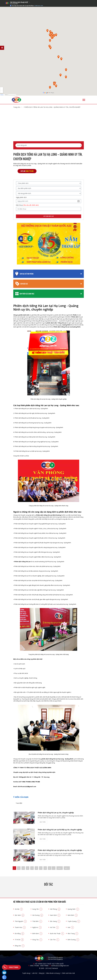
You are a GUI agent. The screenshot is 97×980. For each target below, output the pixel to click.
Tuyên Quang (74, 921)
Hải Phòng (55, 909)
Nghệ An (37, 927)
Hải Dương (38, 915)
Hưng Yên (37, 909)
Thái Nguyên (21, 921)
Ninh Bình (73, 915)
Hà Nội (19, 909)
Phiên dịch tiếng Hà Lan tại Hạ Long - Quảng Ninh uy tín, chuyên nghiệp (52, 107)
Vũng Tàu (37, 940)
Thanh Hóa (20, 927)
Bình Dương (73, 940)
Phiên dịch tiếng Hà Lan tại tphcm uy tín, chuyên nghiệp (60, 850)
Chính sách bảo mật (68, 973)
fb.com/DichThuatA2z (56, 957)
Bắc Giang (55, 921)
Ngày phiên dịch (21, 197)
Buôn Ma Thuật (57, 933)
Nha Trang (73, 933)
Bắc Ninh (20, 915)
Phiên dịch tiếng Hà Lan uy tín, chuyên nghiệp (56, 813)
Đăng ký (42, 973)
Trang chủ (17, 107)
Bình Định (37, 933)
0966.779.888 (34, 966)
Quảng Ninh (73, 909)
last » (67, 868)
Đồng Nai (20, 946)
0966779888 (44, 966)
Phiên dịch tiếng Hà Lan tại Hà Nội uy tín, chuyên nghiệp (60, 830)
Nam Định (55, 915)
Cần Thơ (55, 940)
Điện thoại (27, 205)
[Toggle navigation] (84, 100)
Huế (71, 927)
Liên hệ (34, 973)
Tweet (18, 803)
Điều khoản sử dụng (53, 973)
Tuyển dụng (26, 973)
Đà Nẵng (19, 933)
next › (60, 868)
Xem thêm (43, 822)
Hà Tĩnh (54, 927)
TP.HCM (19, 940)
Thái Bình (37, 921)
